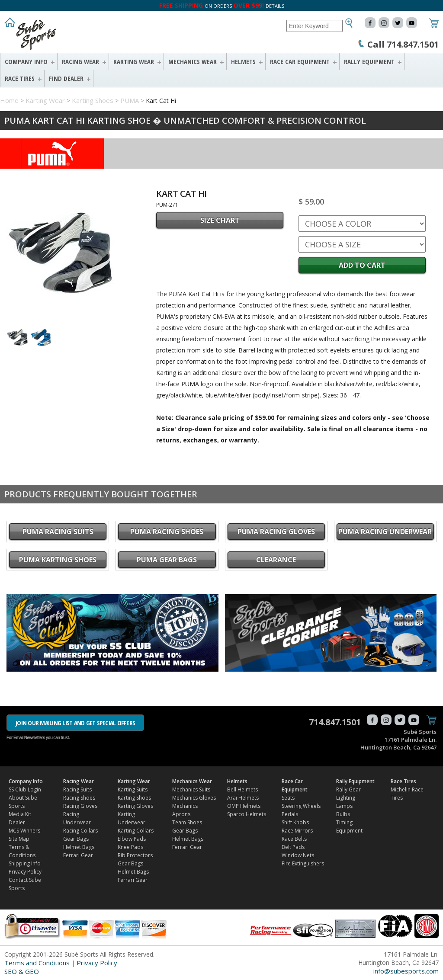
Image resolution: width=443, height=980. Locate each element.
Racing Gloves (80, 806)
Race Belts (294, 839)
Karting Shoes (93, 100)
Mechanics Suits (191, 789)
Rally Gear (348, 789)
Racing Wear (80, 61)
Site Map (19, 839)
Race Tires (20, 78)
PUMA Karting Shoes (58, 560)
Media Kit (20, 814)
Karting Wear (134, 61)
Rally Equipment (369, 61)
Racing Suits (77, 789)
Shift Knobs (295, 822)
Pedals (290, 814)
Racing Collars (80, 831)
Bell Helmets (242, 789)
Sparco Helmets (247, 814)
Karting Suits (133, 789)
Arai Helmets (243, 798)
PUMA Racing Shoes (167, 532)
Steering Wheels (301, 806)
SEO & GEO (22, 971)
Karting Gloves (135, 806)
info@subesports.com (406, 971)
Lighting (346, 798)
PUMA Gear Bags (167, 560)
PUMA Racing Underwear (385, 532)
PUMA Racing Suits (58, 532)
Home (9, 100)
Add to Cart (362, 265)
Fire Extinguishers (303, 863)
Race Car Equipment (300, 61)
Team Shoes (187, 822)
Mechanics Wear (193, 61)
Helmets (243, 61)
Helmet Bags (79, 847)
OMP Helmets (244, 806)
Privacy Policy (25, 872)
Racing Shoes (79, 798)
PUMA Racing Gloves (276, 532)
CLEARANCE (276, 560)
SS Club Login (25, 789)
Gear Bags (76, 839)
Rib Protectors (135, 855)
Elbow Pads (132, 839)
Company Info (26, 61)
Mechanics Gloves (194, 798)
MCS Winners (24, 831)
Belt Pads (293, 847)
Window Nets (298, 855)
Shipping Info (25, 863)
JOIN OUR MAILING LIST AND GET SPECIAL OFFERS (75, 723)
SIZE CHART (220, 220)
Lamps (344, 806)
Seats (288, 798)
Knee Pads (130, 847)
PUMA (130, 100)
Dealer (17, 822)
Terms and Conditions (37, 963)
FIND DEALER (66, 78)
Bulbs (343, 814)
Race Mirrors (297, 831)
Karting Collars (136, 831)
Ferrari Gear (78, 855)
